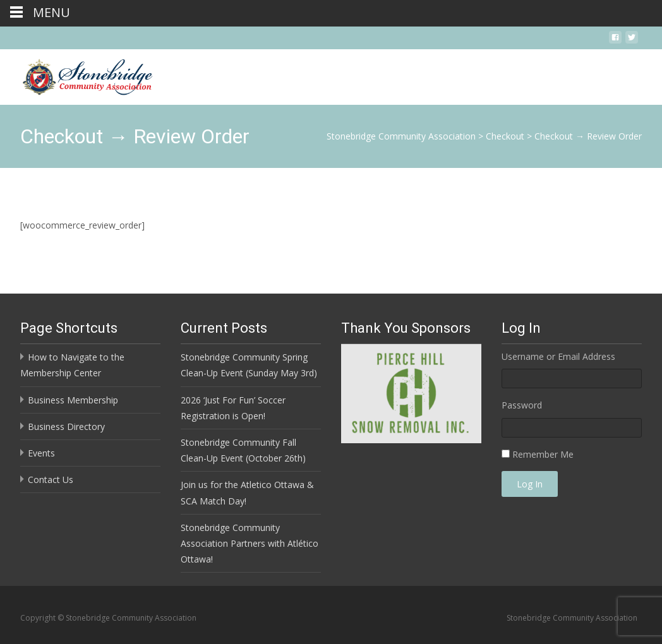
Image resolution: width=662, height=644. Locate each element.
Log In (530, 484)
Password (522, 405)
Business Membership (73, 400)
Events (41, 453)
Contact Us (51, 480)
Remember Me (543, 454)
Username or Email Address (558, 356)
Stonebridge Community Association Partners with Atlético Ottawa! (250, 543)
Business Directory (66, 426)
